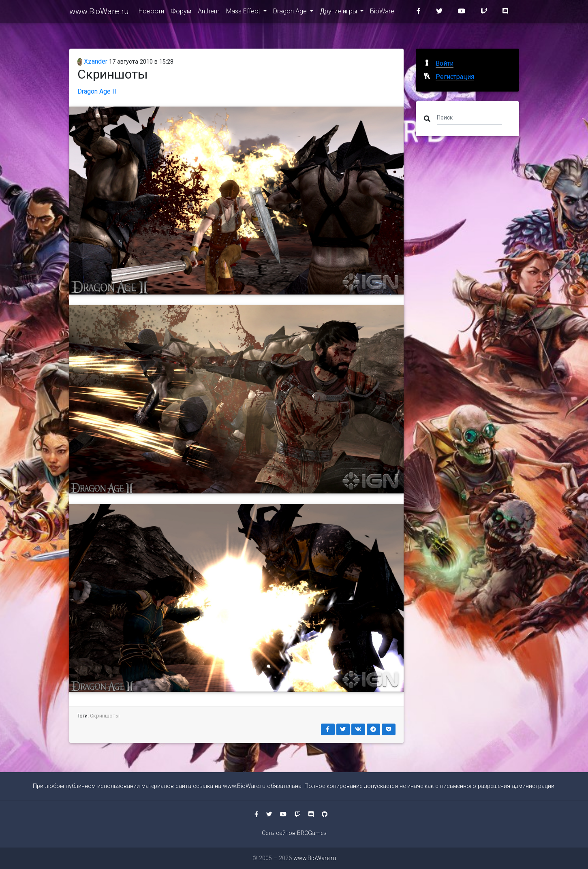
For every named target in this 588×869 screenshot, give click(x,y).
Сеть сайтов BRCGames (294, 833)
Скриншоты (105, 716)
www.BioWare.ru (99, 13)
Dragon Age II (97, 91)
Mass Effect (244, 13)
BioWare (382, 13)
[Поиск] (469, 117)
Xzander (93, 61)
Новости (151, 13)
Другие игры (339, 13)
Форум (181, 13)
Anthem (209, 13)
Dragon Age (291, 13)
